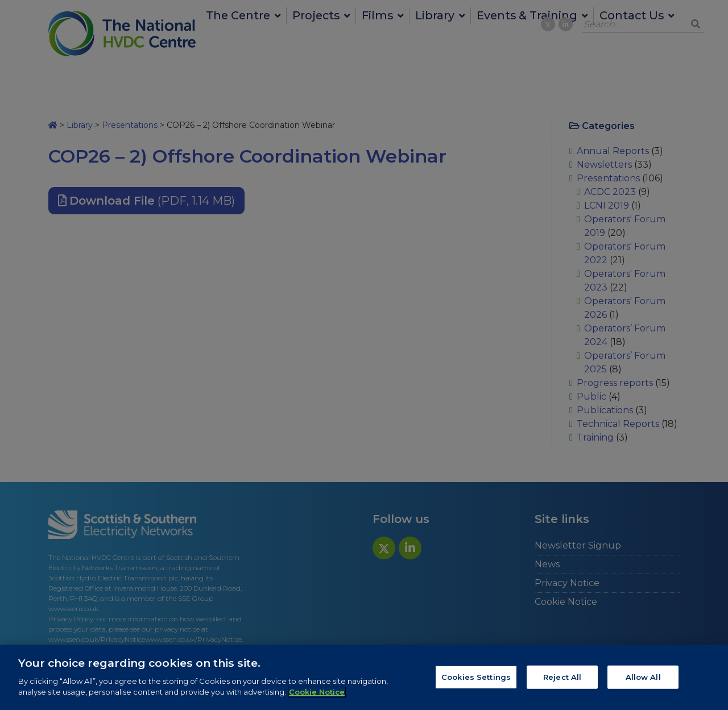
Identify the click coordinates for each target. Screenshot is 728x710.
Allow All (643, 682)
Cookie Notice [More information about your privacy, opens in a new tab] (317, 697)
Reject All (562, 682)
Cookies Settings (476, 682)
